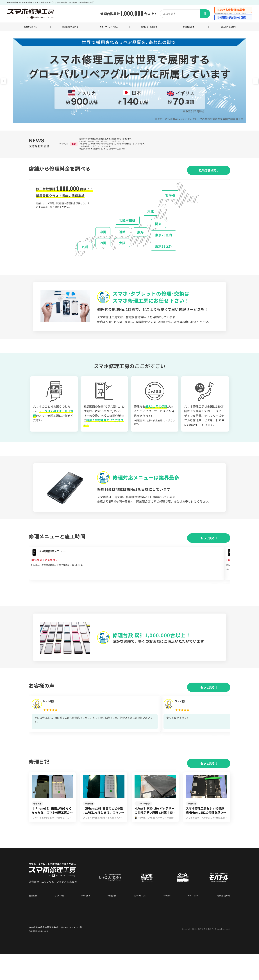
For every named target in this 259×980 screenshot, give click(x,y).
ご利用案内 (164, 922)
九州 (85, 255)
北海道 (170, 203)
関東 (158, 232)
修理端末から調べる (70, 27)
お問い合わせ (85, 922)
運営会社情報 (35, 922)
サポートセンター (190, 922)
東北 (151, 219)
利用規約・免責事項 (221, 922)
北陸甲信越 (127, 228)
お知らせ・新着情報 (149, 27)
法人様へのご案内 (228, 27)
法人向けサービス (138, 922)
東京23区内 (163, 243)
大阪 (122, 251)
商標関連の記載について (44, 957)
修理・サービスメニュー (110, 27)
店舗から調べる (31, 27)
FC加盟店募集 (189, 27)
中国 (103, 240)
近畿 (122, 240)
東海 (140, 240)
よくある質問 (60, 922)
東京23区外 (163, 254)
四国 (103, 251)
